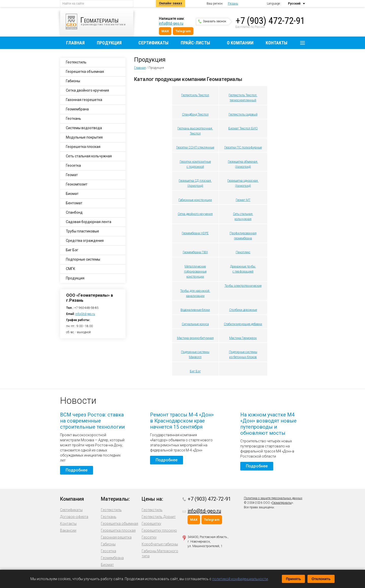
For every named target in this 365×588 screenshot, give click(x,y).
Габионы (73, 81)
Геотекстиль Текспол (243, 95)
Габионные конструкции (195, 200)
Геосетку (149, 537)
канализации (195, 296)
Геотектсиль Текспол (195, 95)
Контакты (277, 43)
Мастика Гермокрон (243, 338)
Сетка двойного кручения (195, 214)
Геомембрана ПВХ (195, 252)
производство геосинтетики (99, 22)
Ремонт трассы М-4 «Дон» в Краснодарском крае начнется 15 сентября (182, 421)
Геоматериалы (282, 503)
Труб (228, 286)
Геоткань (74, 119)
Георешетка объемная (243, 162)
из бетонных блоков (243, 357)
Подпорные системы (243, 352)
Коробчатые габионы (160, 544)
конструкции (195, 277)
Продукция (109, 43)
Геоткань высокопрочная (195, 128)
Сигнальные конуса (195, 324)
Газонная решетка (116, 537)
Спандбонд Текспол (195, 114)
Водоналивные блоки (195, 310)
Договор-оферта (74, 517)
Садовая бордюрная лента (89, 222)
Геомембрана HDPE (195, 233)
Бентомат (74, 203)
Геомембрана (77, 109)
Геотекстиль (76, 62)
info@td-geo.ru (171, 23)
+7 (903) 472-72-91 (270, 21)
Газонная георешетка (84, 100)
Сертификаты (153, 43)
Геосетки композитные (195, 162)
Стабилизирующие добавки (243, 324)
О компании (240, 43)
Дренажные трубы (243, 266)
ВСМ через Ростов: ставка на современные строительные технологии (92, 421)
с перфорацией (243, 272)
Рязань (233, 4)
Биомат (72, 194)
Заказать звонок (212, 21)
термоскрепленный (243, 100)
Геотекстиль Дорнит (159, 517)
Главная (75, 43)
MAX (165, 31)
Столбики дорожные (243, 310)
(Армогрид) (243, 167)
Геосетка (73, 165)
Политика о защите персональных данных (273, 498)
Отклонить (321, 579)
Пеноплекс (243, 252)
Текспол (195, 133)
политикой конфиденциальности (240, 579)
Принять (293, 579)
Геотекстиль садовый (243, 114)
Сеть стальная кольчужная (89, 156)
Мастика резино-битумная (195, 338)
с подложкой (195, 167)
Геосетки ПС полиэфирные (243, 147)
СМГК (71, 269)
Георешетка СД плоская (195, 181)
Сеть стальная (243, 214)
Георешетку (151, 524)
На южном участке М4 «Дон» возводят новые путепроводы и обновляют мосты (268, 424)
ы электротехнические (246, 286)
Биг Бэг (195, 371)
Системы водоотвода (84, 128)
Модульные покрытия (84, 137)
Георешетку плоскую (159, 530)
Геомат (72, 175)
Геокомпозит (77, 184)
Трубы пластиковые (83, 231)
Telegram (183, 31)
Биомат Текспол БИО (243, 128)
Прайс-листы (195, 43)
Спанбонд (74, 212)
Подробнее (77, 470)
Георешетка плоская (83, 147)
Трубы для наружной (195, 291)
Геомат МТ (243, 200)
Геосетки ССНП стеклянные (195, 147)
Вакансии (68, 530)
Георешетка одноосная (243, 181)
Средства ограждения (85, 241)
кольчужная (243, 219)
